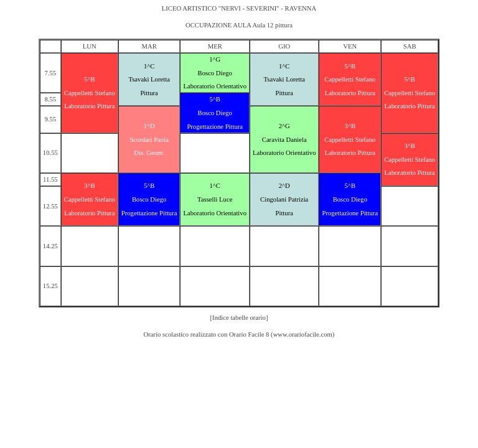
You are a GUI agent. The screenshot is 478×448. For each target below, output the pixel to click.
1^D (149, 126)
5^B (89, 79)
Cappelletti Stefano (90, 93)
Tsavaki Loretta (149, 79)
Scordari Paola (149, 140)
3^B (350, 126)
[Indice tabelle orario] (239, 318)
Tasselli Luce (215, 199)
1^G (215, 59)
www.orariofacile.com (303, 334)
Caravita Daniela (284, 140)
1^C (149, 66)
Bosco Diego (215, 73)
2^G (284, 126)
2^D (284, 186)
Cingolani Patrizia (284, 199)
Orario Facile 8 (249, 334)
